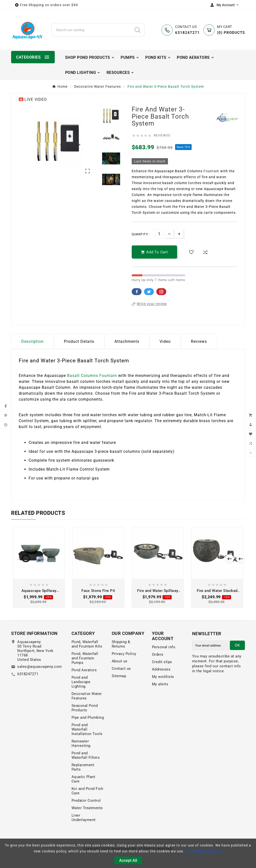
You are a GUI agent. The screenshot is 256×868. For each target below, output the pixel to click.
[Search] (91, 30)
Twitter (149, 292)
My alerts (160, 684)
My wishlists (163, 677)
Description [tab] (32, 341)
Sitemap (119, 676)
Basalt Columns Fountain (92, 376)
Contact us (121, 669)
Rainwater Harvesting (81, 743)
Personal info (164, 647)
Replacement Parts (83, 767)
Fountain (211, 171)
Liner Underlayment (84, 818)
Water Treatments (87, 808)
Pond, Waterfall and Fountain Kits (87, 644)
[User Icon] (225, 5)
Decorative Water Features (87, 696)
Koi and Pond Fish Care (87, 791)
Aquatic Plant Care (83, 779)
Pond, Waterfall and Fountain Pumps (85, 658)
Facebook (137, 292)
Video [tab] (165, 341)
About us (120, 661)
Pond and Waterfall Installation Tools (87, 729)
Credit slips (162, 662)
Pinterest (161, 292)
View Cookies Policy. (204, 851)
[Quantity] (159, 234)
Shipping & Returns (121, 644)
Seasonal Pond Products (85, 708)
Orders (158, 654)
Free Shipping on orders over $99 (49, 5)
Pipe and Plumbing (88, 717)
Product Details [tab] (79, 341)
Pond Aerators (84, 670)
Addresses (161, 669)
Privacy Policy (124, 654)
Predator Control (86, 801)
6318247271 (28, 674)
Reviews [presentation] (199, 341)
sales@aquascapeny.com (40, 667)
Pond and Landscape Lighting (81, 682)
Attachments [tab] (127, 341)
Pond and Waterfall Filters (86, 755)
